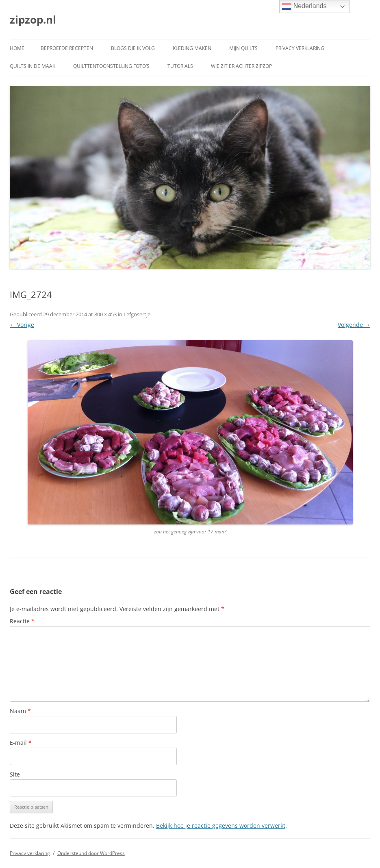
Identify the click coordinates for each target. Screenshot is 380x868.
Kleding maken (192, 48)
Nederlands (304, 7)
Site (15, 774)
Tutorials (180, 66)
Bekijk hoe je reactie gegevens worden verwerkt (221, 826)
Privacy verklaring (300, 48)
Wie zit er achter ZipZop (241, 66)
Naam (20, 711)
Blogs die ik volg (133, 48)
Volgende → (354, 325)
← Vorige (22, 325)
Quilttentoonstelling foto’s (111, 66)
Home (17, 48)
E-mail (21, 743)
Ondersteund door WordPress (91, 853)
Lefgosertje (137, 314)
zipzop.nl (33, 20)
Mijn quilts (243, 48)
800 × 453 (105, 314)
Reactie (22, 621)
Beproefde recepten (67, 48)
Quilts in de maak (33, 66)
